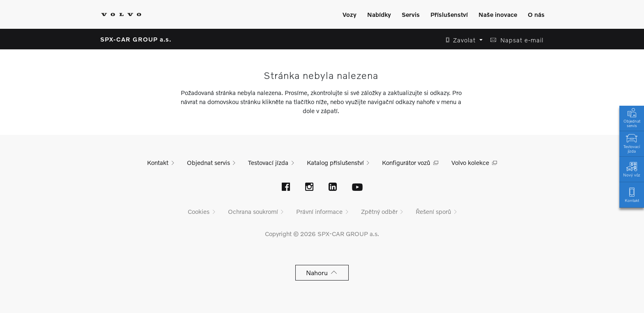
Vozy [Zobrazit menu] (350, 14)
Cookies (199, 211)
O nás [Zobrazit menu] (536, 14)
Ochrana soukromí (253, 211)
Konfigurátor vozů (406, 162)
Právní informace (319, 211)
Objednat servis (632, 117)
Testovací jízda (632, 143)
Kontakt (632, 194)
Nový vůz (632, 169)
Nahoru (322, 272)
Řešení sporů (433, 211)
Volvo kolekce (470, 162)
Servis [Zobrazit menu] (411, 14)
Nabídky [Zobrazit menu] (379, 14)
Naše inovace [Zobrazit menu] (498, 14)
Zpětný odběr (379, 211)
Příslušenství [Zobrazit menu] (449, 14)
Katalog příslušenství (335, 162)
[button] (462, 40)
